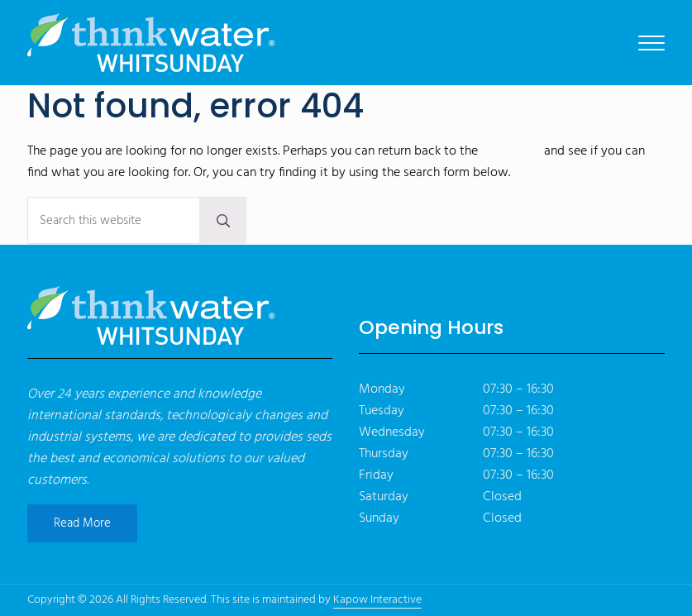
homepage (511, 151)
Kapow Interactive (377, 600)
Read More (82, 523)
